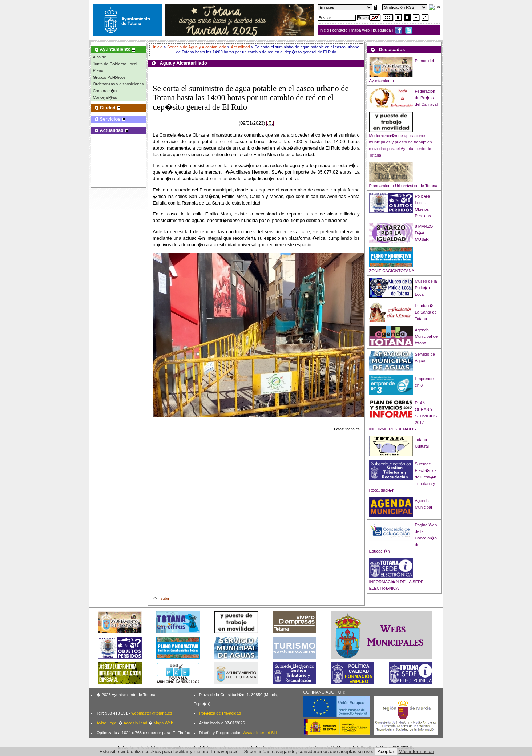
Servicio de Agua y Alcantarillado (197, 47)
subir (161, 598)
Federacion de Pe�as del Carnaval (426, 98)
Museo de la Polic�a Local (426, 288)
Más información (416, 751)
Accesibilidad (135, 723)
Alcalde (100, 57)
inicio (325, 30)
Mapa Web (163, 723)
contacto (340, 30)
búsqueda (382, 30)
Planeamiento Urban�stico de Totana (403, 186)
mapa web (361, 30)
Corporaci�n (105, 91)
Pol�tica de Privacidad (220, 713)
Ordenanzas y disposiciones (118, 84)
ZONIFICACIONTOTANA (392, 271)
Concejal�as (105, 97)
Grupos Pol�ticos (109, 77)
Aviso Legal (107, 723)
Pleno (98, 70)
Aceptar (386, 751)
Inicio (158, 47)
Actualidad (240, 47)
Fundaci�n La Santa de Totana (426, 312)
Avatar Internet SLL (261, 733)
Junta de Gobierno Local (115, 64)
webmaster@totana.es (152, 713)
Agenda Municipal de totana (426, 336)
